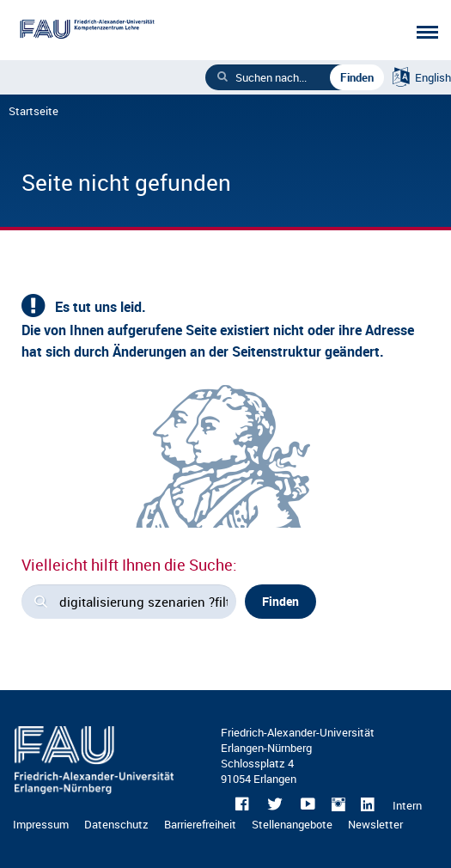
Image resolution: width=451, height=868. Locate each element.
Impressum (41, 824)
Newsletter (375, 824)
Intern (407, 805)
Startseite (34, 111)
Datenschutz (116, 824)
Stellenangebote (292, 824)
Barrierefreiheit (200, 824)
